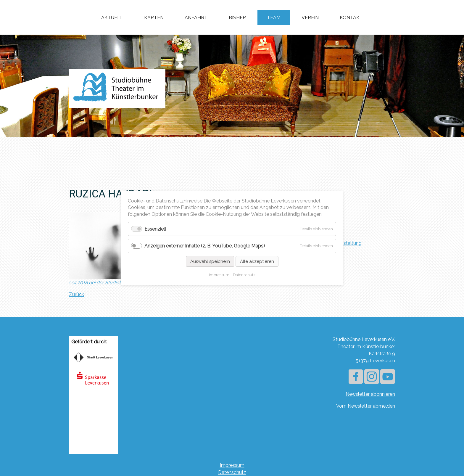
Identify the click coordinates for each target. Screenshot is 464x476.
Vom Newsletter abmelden (366, 406)
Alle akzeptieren (257, 261)
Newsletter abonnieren (370, 394)
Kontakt (351, 18)
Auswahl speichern (210, 261)
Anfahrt (196, 18)
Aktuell (112, 18)
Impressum (232, 465)
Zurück (76, 294)
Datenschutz (232, 472)
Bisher (237, 18)
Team (274, 18)
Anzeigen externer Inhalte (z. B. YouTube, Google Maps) (205, 246)
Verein (310, 18)
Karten (154, 18)
